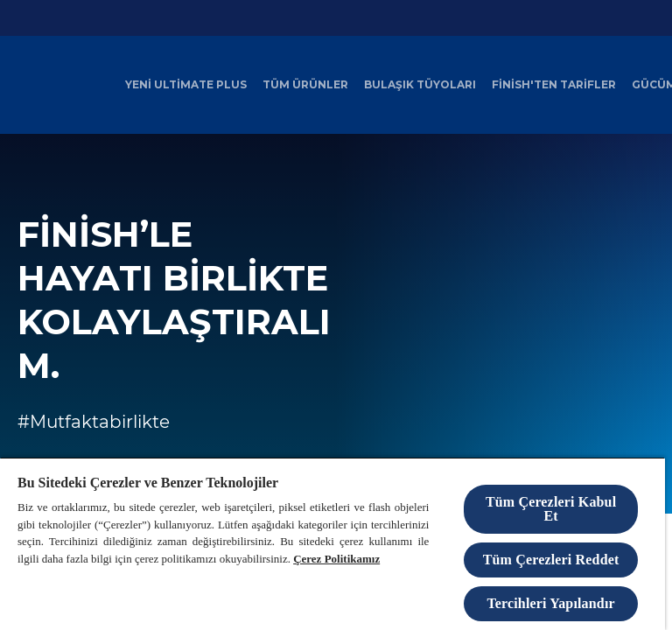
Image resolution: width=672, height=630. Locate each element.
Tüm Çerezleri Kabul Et (551, 509)
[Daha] (648, 85)
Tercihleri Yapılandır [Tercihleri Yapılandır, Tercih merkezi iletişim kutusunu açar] (550, 603)
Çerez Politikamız (336, 559)
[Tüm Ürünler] (305, 85)
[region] (332, 543)
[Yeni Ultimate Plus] (186, 85)
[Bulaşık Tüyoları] (420, 85)
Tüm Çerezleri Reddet (551, 560)
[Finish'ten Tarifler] (554, 85)
